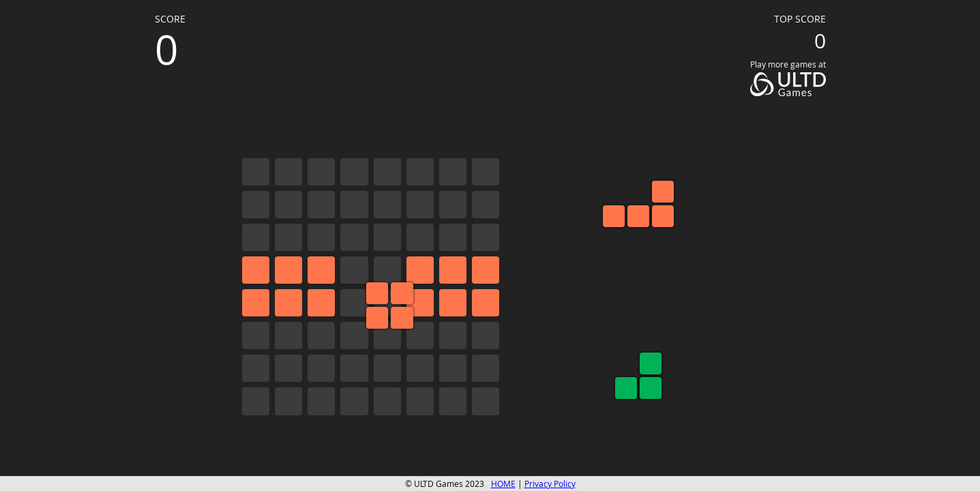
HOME (503, 484)
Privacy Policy (550, 484)
